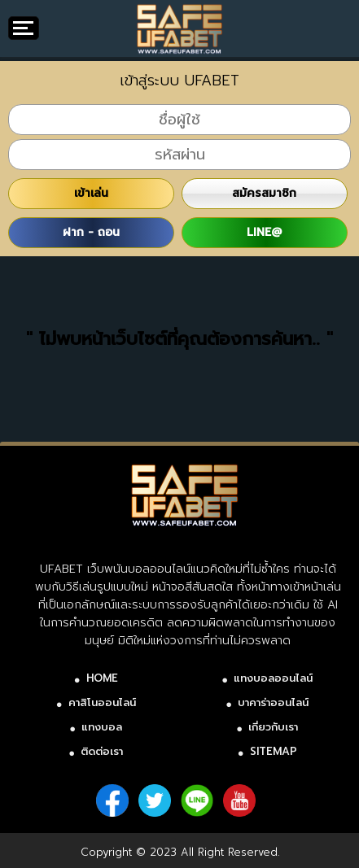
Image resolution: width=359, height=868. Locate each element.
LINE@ (264, 232)
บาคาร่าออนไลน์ (273, 702)
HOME (102, 678)
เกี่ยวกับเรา (273, 727)
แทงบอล (102, 727)
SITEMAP (274, 751)
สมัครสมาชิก (264, 193)
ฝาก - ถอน (91, 232)
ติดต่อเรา (102, 751)
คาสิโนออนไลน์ (102, 702)
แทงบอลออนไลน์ (273, 678)
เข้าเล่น (91, 193)
